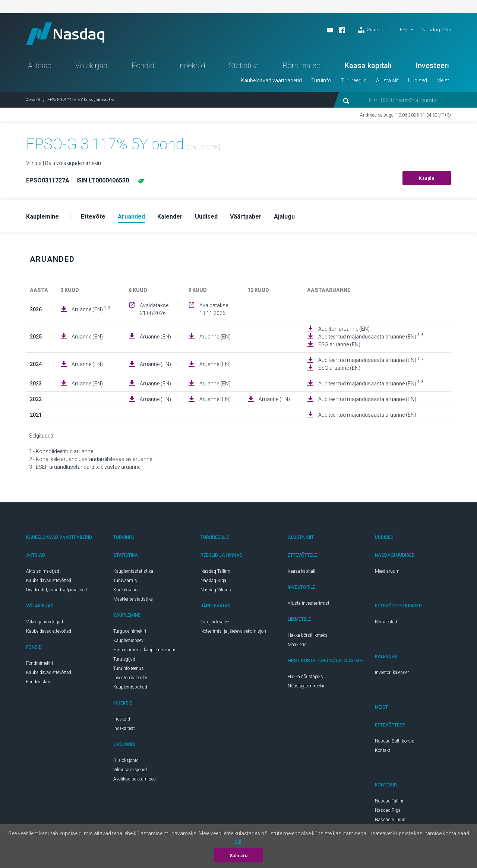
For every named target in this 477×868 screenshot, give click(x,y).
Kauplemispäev (128, 640)
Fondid (143, 66)
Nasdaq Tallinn (215, 571)
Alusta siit (387, 80)
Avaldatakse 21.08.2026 (154, 309)
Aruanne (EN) (91, 309)
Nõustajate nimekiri (307, 686)
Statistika (244, 66)
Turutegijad (124, 659)
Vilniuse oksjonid (130, 770)
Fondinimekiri (40, 663)
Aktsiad (40, 66)
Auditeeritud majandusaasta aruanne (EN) (371, 336)
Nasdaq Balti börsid (395, 741)
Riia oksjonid (126, 760)
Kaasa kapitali (368, 66)
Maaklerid (297, 645)
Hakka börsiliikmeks (308, 635)
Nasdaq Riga (213, 581)
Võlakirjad (91, 66)
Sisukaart (373, 30)
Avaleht (33, 100)
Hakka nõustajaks (305, 677)
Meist (443, 80)
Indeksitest (124, 728)
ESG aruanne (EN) (339, 344)
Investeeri (432, 66)
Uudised (418, 80)
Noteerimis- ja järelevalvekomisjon (233, 631)
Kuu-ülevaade (126, 590)
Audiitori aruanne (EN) (344, 329)
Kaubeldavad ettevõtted (49, 581)
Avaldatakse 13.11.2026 (214, 309)
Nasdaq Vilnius (216, 590)
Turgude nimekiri (130, 631)
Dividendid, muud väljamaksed (56, 590)
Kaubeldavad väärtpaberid (271, 80)
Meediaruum (387, 571)
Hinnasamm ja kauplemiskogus (145, 650)
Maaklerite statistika (133, 599)
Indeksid (192, 66)
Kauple (427, 178)
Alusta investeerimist (309, 603)
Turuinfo (321, 80)
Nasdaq (65, 34)
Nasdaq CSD (437, 30)
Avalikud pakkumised (135, 779)
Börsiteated (301, 66)
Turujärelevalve (215, 622)
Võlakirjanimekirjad (45, 622)
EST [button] (404, 30)
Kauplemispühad (130, 687)
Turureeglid (354, 80)
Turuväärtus (125, 581)
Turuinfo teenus (129, 668)
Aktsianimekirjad (43, 571)
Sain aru (239, 856)
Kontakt (383, 750)
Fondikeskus (39, 682)
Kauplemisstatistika (133, 571)
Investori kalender (130, 678)
